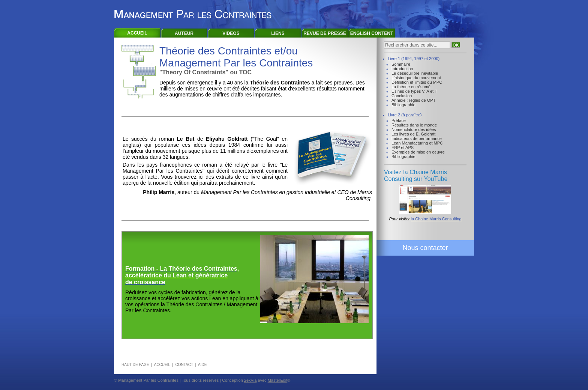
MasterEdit (278, 380)
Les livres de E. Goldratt (413, 134)
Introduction (402, 69)
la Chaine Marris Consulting (436, 219)
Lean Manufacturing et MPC (417, 143)
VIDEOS (231, 33)
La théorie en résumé (411, 87)
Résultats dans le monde (414, 125)
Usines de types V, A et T (414, 91)
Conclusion (402, 96)
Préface (399, 120)
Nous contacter (425, 248)
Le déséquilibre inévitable (415, 73)
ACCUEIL (137, 33)
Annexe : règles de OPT (413, 100)
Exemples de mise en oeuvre (418, 152)
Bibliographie (403, 105)
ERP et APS (403, 148)
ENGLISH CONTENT (372, 33)
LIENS (278, 33)
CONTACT (184, 365)
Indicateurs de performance (417, 139)
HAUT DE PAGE (135, 365)
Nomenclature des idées (414, 129)
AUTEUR (184, 33)
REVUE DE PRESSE (325, 33)
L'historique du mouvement (416, 78)
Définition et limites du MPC (417, 82)
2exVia (250, 380)
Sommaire (401, 64)
